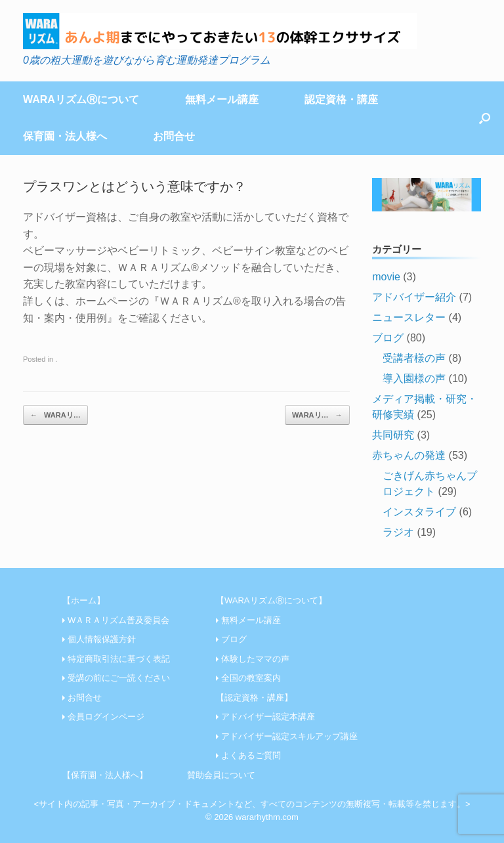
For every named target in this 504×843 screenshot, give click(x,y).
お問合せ (174, 136)
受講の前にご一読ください (119, 678)
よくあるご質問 (251, 755)
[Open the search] (485, 118)
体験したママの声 (255, 659)
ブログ (388, 338)
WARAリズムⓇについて (81, 99)
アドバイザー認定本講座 (268, 717)
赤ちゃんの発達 (409, 455)
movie (386, 277)
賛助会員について (221, 775)
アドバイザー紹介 (414, 297)
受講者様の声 (414, 358)
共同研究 (393, 435)
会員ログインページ (106, 717)
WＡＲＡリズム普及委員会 (118, 620)
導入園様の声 (414, 378)
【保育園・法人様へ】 (105, 775)
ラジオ (398, 532)
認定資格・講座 (341, 99)
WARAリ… (55, 415)
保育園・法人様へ (65, 136)
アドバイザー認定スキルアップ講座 (289, 736)
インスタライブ (419, 512)
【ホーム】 (84, 600)
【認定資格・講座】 (254, 698)
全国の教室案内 (251, 678)
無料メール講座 (222, 99)
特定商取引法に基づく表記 (119, 659)
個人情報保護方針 (102, 639)
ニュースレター (409, 317)
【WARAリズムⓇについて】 (271, 600)
